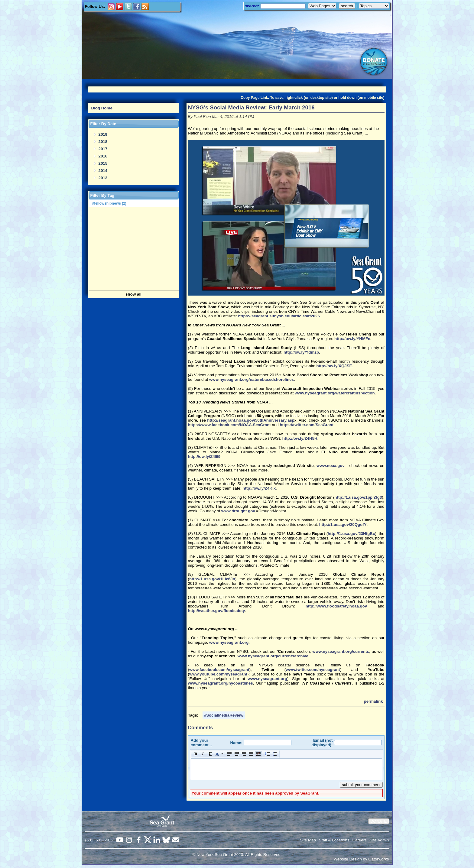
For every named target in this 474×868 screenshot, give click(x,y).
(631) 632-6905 (99, 840)
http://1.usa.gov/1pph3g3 (358, 497)
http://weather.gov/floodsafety (217, 611)
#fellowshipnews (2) (109, 203)
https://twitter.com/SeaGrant (307, 425)
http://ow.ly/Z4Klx (259, 488)
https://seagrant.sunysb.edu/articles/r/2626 (279, 316)
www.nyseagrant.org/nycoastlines (221, 683)
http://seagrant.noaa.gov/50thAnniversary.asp (251, 420)
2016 (103, 156)
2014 (103, 171)
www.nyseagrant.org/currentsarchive (273, 656)
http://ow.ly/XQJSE (334, 366)
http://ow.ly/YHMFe (352, 339)
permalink (373, 701)
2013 (103, 178)
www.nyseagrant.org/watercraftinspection (335, 393)
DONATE (379, 821)
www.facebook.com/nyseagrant (219, 670)
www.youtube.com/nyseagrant (218, 674)
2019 (103, 134)
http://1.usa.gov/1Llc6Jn (212, 579)
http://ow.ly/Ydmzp (301, 352)
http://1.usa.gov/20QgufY (343, 525)
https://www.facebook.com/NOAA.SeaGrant (229, 425)
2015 (103, 163)
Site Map (308, 840)
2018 (103, 142)
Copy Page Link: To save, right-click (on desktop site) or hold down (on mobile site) (312, 98)
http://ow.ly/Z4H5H (300, 438)
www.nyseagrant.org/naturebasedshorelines (252, 379)
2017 (103, 149)
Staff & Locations (334, 840)
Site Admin (379, 840)
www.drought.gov (238, 511)
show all (133, 294)
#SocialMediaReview (224, 715)
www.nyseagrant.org (229, 642)
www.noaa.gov (331, 466)
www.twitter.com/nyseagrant (313, 670)
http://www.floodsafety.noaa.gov (336, 606)
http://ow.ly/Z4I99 (204, 457)
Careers (359, 840)
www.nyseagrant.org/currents (341, 651)
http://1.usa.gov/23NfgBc (351, 534)
